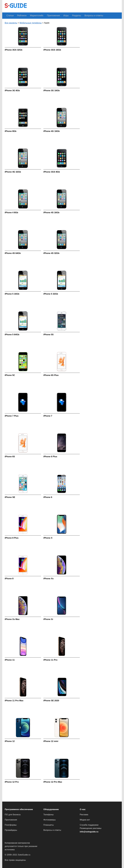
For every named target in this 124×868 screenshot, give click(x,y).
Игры (59, 15)
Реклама (84, 815)
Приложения (48, 15)
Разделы (68, 15)
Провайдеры (11, 830)
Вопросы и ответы (84, 15)
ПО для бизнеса (13, 815)
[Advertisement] (74, 6)
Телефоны (49, 815)
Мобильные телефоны (31, 23)
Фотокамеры (50, 820)
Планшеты (49, 825)
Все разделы (11, 23)
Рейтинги (20, 15)
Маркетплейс (33, 15)
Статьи (9, 15)
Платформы (11, 825)
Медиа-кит (85, 820)
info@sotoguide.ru (89, 832)
